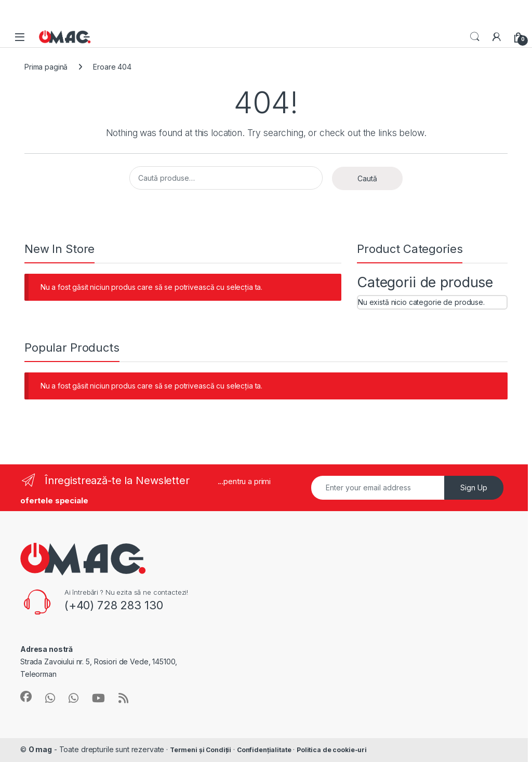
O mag (40, 749)
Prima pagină (46, 67)
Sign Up (474, 487)
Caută (367, 178)
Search (475, 37)
